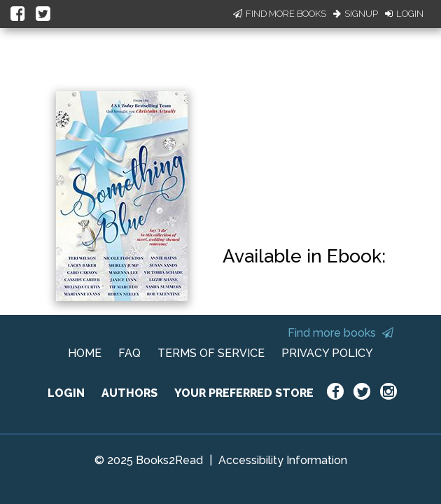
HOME (85, 353)
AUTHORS (129, 393)
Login (404, 14)
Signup (356, 14)
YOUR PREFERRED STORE (244, 393)
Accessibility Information (283, 460)
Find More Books (280, 14)
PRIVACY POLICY (327, 353)
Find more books (341, 333)
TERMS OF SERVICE (211, 353)
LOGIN (66, 393)
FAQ (129, 353)
